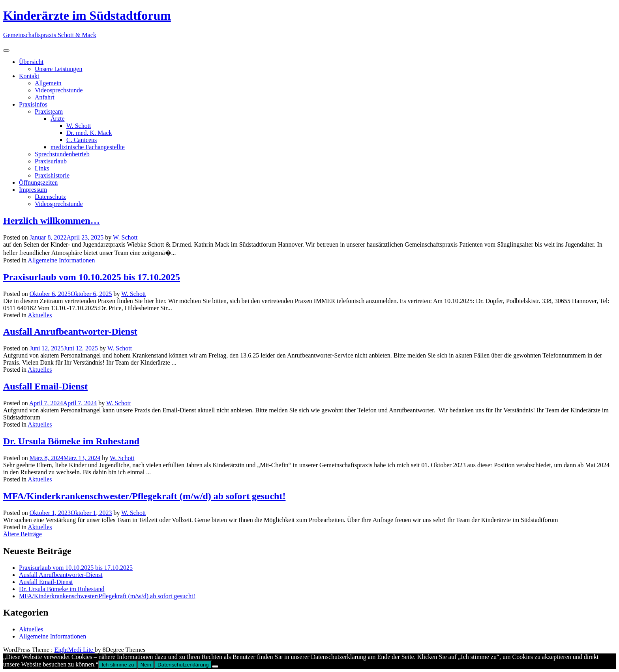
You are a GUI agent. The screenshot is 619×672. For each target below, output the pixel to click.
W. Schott (79, 126)
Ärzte (58, 119)
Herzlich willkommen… (52, 221)
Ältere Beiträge (23, 534)
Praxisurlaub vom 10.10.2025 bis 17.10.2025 (92, 277)
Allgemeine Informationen (61, 260)
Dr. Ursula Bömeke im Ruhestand (71, 441)
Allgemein (48, 83)
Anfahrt (45, 97)
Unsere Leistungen (58, 69)
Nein (146, 665)
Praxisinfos (33, 104)
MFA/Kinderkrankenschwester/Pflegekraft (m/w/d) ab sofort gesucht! (144, 496)
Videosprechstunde (59, 90)
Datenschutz (50, 197)
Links (42, 168)
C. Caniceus (82, 140)
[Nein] (215, 666)
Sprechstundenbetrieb (62, 154)
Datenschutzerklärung (183, 665)
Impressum (33, 190)
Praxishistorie (52, 175)
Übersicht (31, 62)
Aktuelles (40, 315)
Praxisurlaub (51, 161)
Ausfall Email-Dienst (45, 386)
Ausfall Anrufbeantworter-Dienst (70, 331)
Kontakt (29, 76)
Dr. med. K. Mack (89, 133)
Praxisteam (49, 111)
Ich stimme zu (118, 665)
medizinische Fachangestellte (88, 147)
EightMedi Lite (75, 650)
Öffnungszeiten (38, 183)
